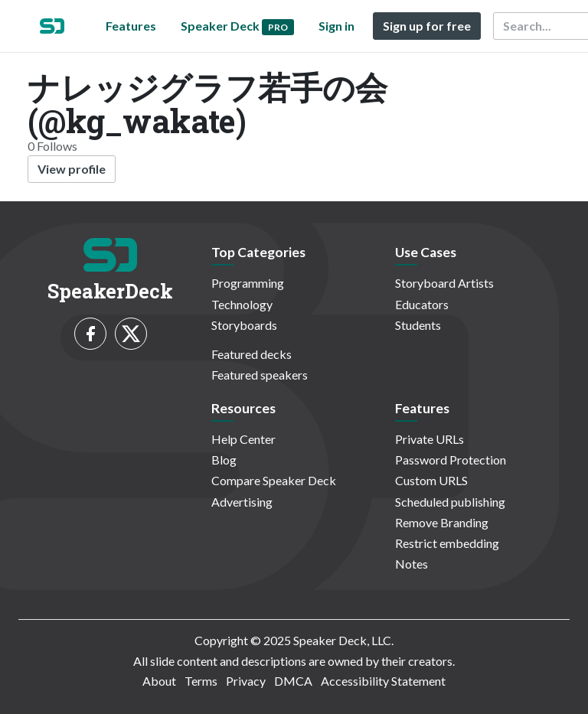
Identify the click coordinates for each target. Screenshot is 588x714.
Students (418, 325)
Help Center (243, 439)
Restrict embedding (447, 543)
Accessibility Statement (383, 681)
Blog (224, 460)
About (159, 681)
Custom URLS (431, 480)
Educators (422, 304)
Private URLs (430, 439)
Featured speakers (260, 375)
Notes (412, 564)
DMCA (293, 681)
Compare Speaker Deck (274, 480)
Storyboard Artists (444, 283)
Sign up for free (427, 26)
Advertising (242, 502)
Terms (201, 681)
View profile (72, 169)
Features (131, 26)
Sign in (336, 26)
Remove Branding (442, 522)
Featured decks (252, 354)
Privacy (246, 681)
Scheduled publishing (450, 502)
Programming (248, 283)
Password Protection (451, 460)
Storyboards (244, 325)
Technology (242, 304)
